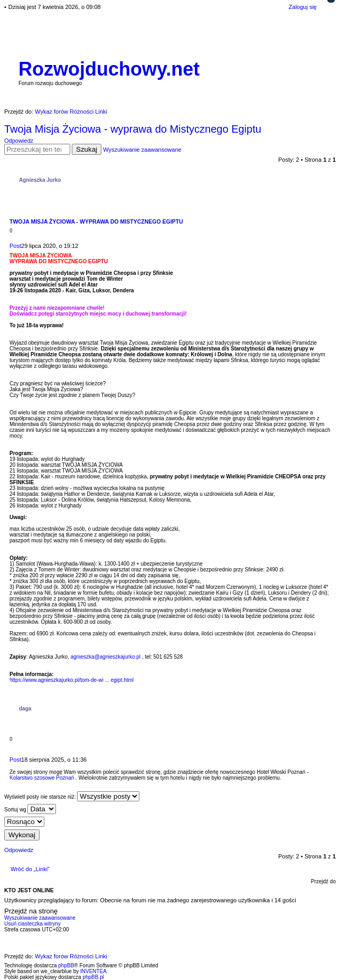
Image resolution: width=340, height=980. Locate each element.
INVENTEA (93, 971)
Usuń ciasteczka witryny (32, 924)
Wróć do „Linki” (30, 869)
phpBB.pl (93, 977)
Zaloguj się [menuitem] (303, 7)
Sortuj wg (30, 809)
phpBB (66, 965)
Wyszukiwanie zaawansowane (142, 150)
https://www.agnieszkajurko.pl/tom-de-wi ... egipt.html (72, 680)
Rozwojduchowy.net (109, 69)
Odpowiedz (19, 141)
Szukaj (87, 149)
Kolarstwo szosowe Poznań (42, 778)
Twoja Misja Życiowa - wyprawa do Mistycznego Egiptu (133, 129)
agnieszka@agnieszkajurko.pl (106, 657)
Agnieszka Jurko (40, 180)
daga (25, 709)
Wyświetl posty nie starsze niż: (72, 796)
